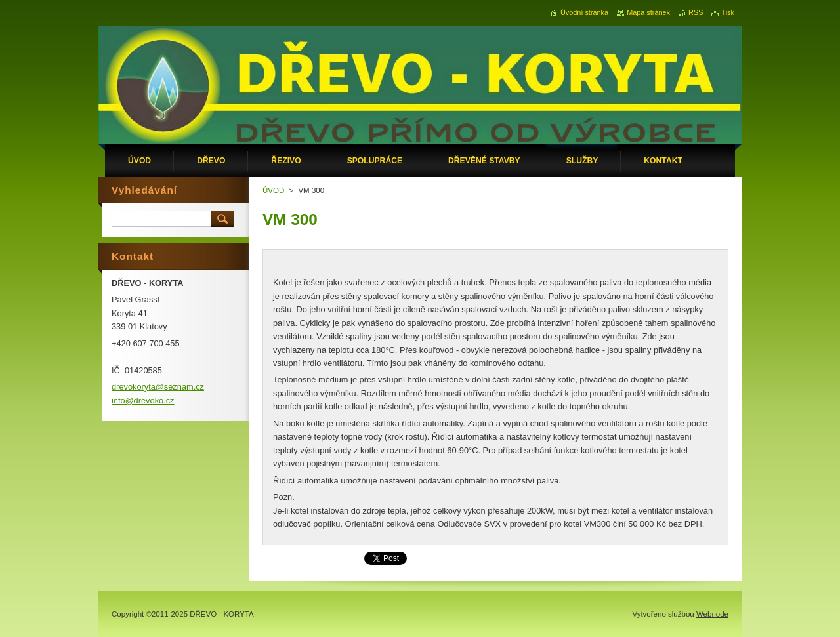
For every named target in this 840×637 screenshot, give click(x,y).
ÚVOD (273, 190)
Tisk (728, 12)
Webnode (712, 614)
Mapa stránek (648, 12)
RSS (696, 12)
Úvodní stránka (584, 12)
